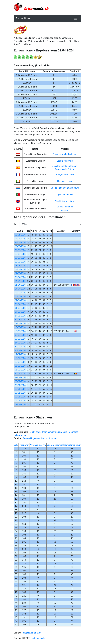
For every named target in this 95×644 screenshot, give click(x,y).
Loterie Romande (65, 207)
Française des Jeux (65, 175)
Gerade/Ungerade (31, 438)
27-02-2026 (20, 343)
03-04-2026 (20, 304)
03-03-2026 (20, 339)
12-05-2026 (20, 262)
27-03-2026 (20, 312)
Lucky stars (35, 432)
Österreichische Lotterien (65, 154)
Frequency (24, 445)
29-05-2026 (20, 242)
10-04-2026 (20, 296)
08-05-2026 (20, 266)
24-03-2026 (20, 316)
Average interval (38, 445)
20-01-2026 (20, 385)
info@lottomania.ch (32, 633)
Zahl (16, 445)
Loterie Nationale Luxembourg (65, 188)
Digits (44, 438)
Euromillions (23, 18)
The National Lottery (65, 201)
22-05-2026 (20, 250)
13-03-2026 (20, 327)
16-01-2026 (20, 389)
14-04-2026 (20, 293)
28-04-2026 (20, 277)
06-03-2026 (20, 335)
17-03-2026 (20, 323)
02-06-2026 (20, 239)
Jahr (16, 224)
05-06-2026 (20, 235)
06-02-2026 (20, 366)
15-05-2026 (20, 258)
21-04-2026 (20, 285)
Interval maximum (72, 445)
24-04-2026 (20, 281)
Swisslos (65, 211)
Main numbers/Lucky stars (55, 432)
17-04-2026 (20, 289)
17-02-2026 (20, 354)
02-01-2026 (20, 404)
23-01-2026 (20, 381)
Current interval (55, 445)
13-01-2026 (20, 393)
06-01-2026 (20, 401)
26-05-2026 (20, 246)
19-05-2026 (20, 254)
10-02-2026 (20, 362)
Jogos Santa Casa (65, 194)
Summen (53, 438)
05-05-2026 (20, 269)
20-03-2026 (20, 320)
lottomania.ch (38, 638)
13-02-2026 (20, 358)
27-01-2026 (20, 377)
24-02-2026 (20, 347)
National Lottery (65, 181)
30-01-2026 (20, 374)
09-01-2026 (20, 397)
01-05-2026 (20, 273)
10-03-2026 (20, 331)
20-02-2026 (20, 350)
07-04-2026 (20, 300)
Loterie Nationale (65, 161)
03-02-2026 (20, 370)
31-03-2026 (20, 308)
